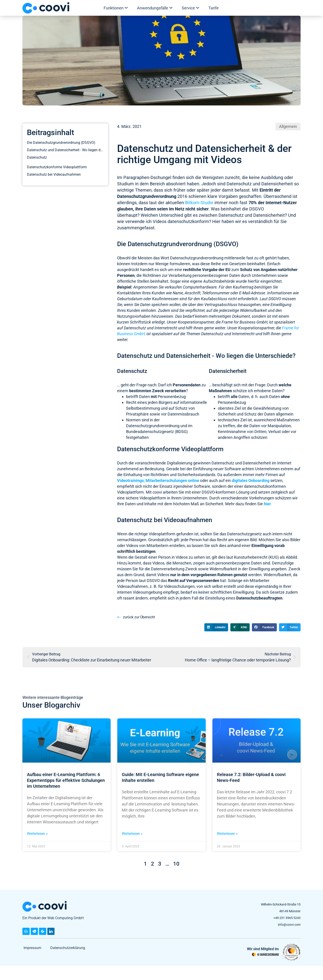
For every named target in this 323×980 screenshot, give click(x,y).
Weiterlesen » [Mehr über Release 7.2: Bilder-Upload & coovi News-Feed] (227, 834)
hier (267, 504)
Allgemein (288, 126)
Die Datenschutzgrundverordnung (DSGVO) (61, 143)
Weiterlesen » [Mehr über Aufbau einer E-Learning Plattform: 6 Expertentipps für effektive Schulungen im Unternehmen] (37, 834)
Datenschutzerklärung (68, 948)
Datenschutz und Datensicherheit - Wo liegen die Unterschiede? (65, 150)
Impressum (32, 948)
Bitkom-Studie (199, 203)
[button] (216, 627)
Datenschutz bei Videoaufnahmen (54, 184)
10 (176, 864)
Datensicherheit (39, 166)
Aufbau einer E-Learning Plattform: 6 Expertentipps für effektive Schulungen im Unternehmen (66, 780)
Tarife (214, 8)
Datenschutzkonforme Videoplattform (57, 177)
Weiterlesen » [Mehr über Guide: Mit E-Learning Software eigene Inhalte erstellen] (132, 834)
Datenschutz (37, 159)
